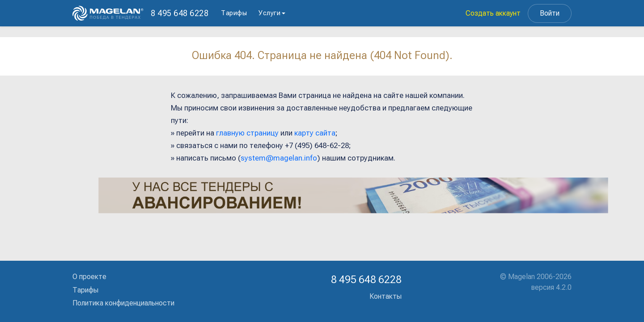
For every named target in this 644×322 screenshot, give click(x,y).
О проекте (89, 277)
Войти (550, 13)
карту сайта (315, 133)
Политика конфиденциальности (123, 303)
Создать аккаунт (493, 13)
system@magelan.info (279, 158)
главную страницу (247, 133)
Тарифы (234, 13)
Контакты (386, 296)
